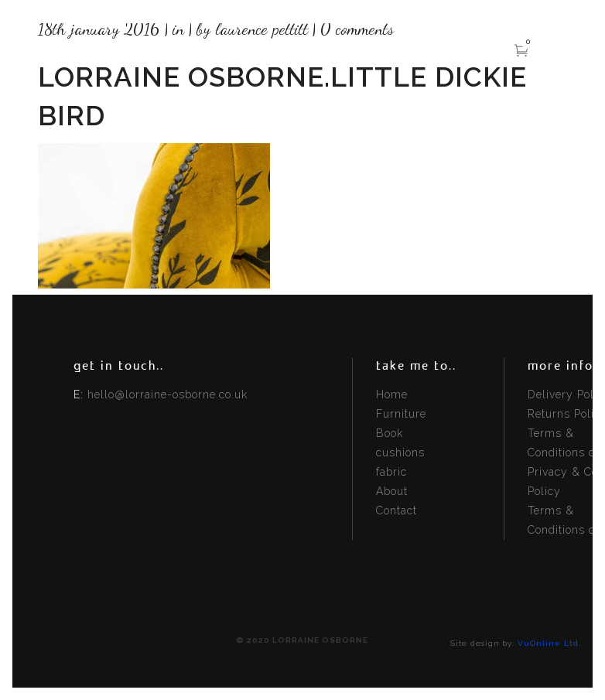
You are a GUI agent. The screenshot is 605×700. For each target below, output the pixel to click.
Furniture (401, 414)
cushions (400, 452)
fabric (391, 472)
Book (390, 433)
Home (392, 394)
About (392, 491)
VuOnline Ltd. (549, 643)
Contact (396, 510)
